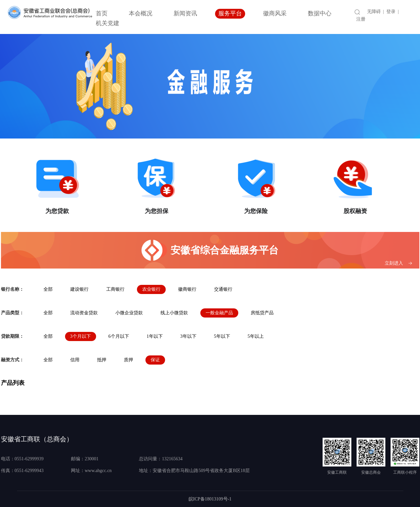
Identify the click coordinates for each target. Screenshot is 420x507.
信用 (75, 360)
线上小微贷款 (174, 313)
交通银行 (223, 289)
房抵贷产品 (262, 313)
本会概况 (141, 13)
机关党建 (108, 23)
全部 (48, 289)
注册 (361, 19)
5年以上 (256, 336)
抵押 (102, 360)
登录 (391, 12)
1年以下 (155, 336)
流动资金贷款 (84, 313)
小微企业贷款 (129, 313)
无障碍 (374, 12)
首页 (102, 13)
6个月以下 (119, 336)
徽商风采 (275, 13)
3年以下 (188, 336)
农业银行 (151, 289)
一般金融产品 (219, 313)
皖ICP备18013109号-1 (210, 499)
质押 (128, 360)
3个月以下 (81, 336)
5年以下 (222, 336)
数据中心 (320, 13)
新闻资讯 (185, 13)
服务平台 (230, 13)
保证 (155, 360)
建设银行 (79, 289)
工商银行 (115, 289)
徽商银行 (187, 289)
